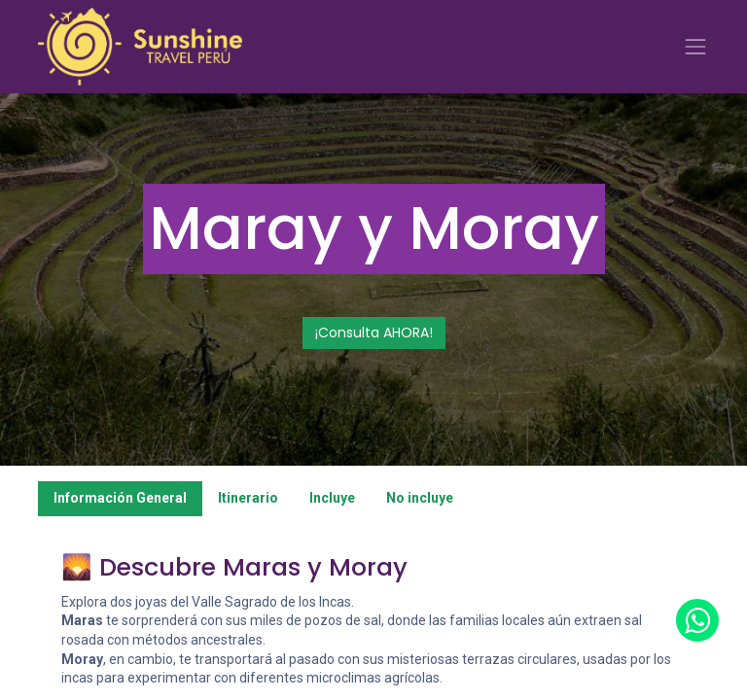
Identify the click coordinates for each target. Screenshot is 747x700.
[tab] (120, 499)
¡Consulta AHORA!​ (374, 332)
